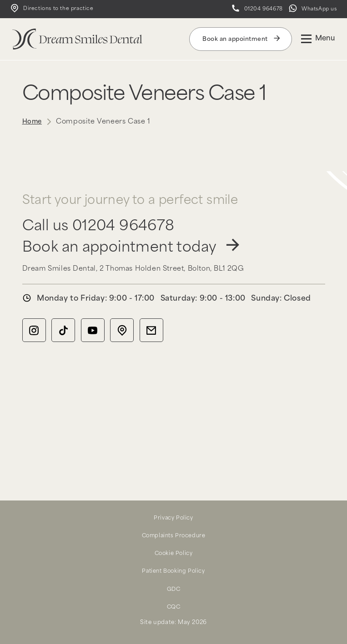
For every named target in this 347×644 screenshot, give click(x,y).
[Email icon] (151, 334)
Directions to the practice (49, 11)
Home (31, 125)
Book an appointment (240, 42)
